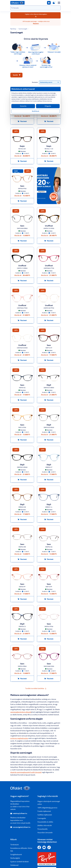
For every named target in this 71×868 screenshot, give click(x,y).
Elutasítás (23, 106)
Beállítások (36, 111)
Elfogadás (48, 106)
